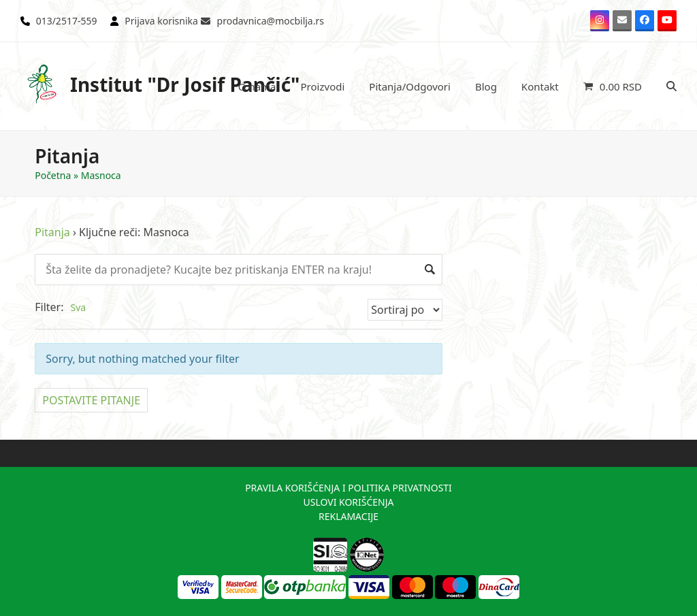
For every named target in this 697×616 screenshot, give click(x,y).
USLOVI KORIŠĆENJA (348, 502)
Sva (78, 307)
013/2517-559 (67, 21)
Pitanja (52, 232)
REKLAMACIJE (348, 516)
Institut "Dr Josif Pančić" (160, 84)
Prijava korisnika (161, 21)
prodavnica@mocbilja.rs (271, 21)
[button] (613, 86)
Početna (53, 175)
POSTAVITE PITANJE (91, 400)
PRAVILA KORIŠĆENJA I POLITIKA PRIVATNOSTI (348, 488)
